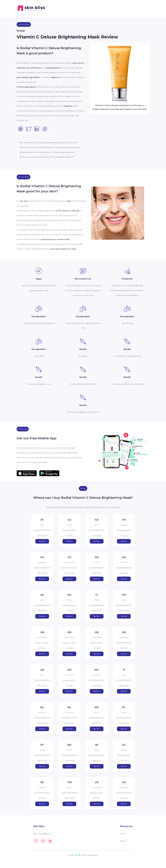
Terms (123, 833)
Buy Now (42, 541)
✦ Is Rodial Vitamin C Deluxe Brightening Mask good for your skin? (48, 143)
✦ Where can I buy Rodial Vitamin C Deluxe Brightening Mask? (47, 157)
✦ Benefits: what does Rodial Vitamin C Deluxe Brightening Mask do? (50, 147)
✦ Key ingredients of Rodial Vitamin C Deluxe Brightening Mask (47, 152)
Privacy (123, 841)
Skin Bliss (39, 826)
